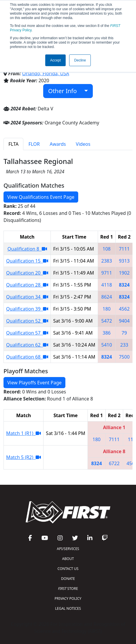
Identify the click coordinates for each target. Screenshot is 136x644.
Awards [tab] (58, 144)
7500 (124, 357)
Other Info (66, 91)
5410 (107, 345)
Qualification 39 (27, 309)
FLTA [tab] (13, 144)
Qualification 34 (27, 297)
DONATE (68, 579)
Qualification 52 (27, 321)
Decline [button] (80, 60)
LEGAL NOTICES (68, 608)
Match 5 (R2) (23, 457)
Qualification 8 (27, 249)
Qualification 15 (27, 261)
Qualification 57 (27, 333)
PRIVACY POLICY (68, 598)
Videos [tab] (83, 144)
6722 (114, 463)
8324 (124, 285)
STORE (68, 589)
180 (107, 309)
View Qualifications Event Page (41, 197)
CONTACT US (68, 569)
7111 (124, 249)
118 (132, 439)
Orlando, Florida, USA (46, 73)
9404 (124, 321)
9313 (124, 261)
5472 (107, 321)
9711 (107, 273)
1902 (124, 273)
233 (124, 345)
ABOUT (68, 559)
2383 (107, 261)
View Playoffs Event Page (34, 383)
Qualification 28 (27, 285)
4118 (107, 285)
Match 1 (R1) (23, 433)
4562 (124, 309)
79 (124, 333)
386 (107, 333)
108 (107, 249)
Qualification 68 (27, 357)
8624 (107, 297)
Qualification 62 (27, 345)
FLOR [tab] (34, 144)
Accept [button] (56, 60)
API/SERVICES (68, 549)
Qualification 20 (27, 273)
